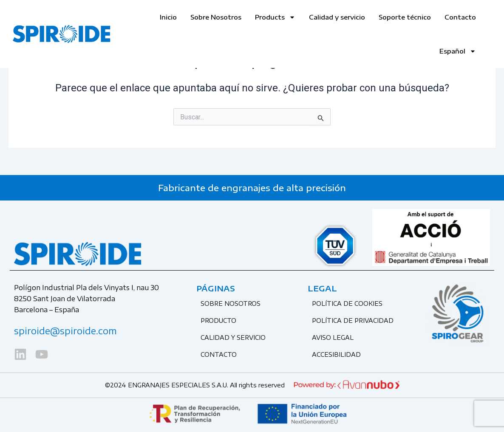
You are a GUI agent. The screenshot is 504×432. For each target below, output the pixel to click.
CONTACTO (219, 354)
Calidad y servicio (337, 17)
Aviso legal (333, 337)
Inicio (168, 17)
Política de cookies (347, 304)
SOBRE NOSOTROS (231, 304)
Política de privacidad (353, 320)
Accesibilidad (336, 354)
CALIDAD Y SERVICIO (233, 337)
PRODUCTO (218, 320)
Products (275, 17)
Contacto (460, 17)
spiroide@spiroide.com (65, 331)
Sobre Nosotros (216, 17)
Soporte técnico (405, 17)
